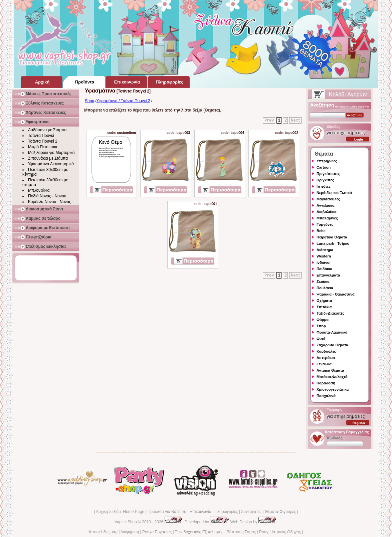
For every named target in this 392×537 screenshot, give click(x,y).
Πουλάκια (325, 288)
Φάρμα (323, 320)
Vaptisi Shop (126, 522)
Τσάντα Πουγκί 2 (43, 141)
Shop (89, 101)
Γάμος (250, 532)
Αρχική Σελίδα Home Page (120, 512)
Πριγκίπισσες (328, 174)
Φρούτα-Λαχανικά (332, 332)
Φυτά (321, 339)
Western (324, 256)
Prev (269, 121)
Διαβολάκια (327, 212)
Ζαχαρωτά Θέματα (332, 345)
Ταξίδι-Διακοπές (330, 313)
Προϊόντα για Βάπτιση (167, 512)
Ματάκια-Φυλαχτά (332, 377)
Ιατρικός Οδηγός (286, 532)
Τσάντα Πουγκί (41, 136)
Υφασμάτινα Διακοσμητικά (51, 164)
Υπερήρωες (327, 161)
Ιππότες (324, 186)
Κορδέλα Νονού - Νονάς (50, 202)
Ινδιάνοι (324, 262)
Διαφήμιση (130, 532)
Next (296, 121)
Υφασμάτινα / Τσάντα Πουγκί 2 (123, 101)
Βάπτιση (234, 532)
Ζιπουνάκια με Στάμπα (48, 158)
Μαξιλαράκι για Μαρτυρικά (51, 153)
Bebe (321, 231)
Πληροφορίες (226, 512)
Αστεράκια (326, 358)
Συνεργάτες (251, 512)
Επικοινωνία (200, 512)
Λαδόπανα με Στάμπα (47, 130)
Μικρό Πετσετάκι (43, 147)
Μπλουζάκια (39, 190)
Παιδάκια (324, 269)
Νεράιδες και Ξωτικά (334, 193)
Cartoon (324, 167)
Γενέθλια (324, 364)
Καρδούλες (326, 351)
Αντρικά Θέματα (330, 370)
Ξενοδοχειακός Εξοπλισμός (199, 532)
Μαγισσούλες (328, 199)
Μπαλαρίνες (327, 218)
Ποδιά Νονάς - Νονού (47, 196)
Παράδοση (326, 383)
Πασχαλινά (326, 396)
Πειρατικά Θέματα (332, 237)
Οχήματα (324, 301)
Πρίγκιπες (325, 180)
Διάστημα (325, 250)
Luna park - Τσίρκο (333, 243)
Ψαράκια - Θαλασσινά (336, 294)
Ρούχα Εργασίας (157, 532)
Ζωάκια (323, 282)
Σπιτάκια (324, 307)
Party (264, 532)
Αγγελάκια (326, 205)
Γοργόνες (325, 224)
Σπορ (321, 326)
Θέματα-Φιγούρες (280, 512)
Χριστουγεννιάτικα (333, 389)
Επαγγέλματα (328, 275)
